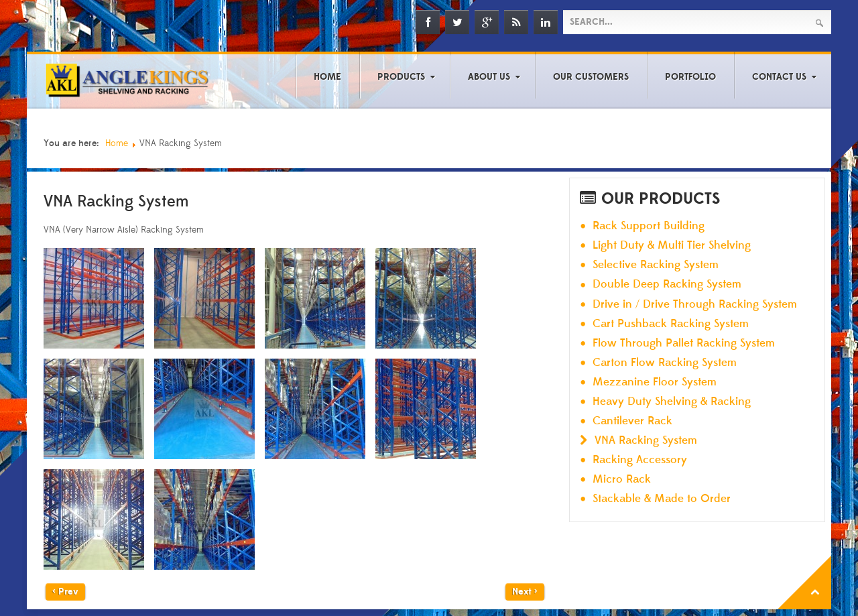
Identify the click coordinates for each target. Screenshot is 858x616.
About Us (489, 77)
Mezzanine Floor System (655, 382)
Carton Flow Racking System (665, 363)
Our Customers (591, 77)
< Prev (65, 592)
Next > (525, 592)
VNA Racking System (646, 441)
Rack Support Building (649, 226)
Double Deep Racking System (667, 285)
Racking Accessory (640, 460)
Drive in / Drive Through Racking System (695, 305)
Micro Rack (622, 480)
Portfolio (690, 77)
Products (401, 77)
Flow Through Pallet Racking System (684, 344)
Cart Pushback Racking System (671, 324)
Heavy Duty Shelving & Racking (672, 402)
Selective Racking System (656, 265)
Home (327, 77)
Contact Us (779, 77)
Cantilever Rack (632, 421)
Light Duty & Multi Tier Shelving (672, 246)
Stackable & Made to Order (662, 499)
